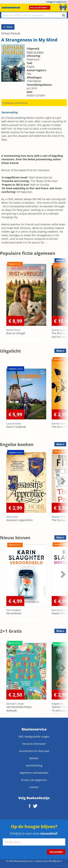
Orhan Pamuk (11, 33)
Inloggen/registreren (56, 2)
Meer (59, 351)
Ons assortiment (40, 8)
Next (63, 290)
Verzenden (56, 852)
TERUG (8, 27)
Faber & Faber (35, 52)
